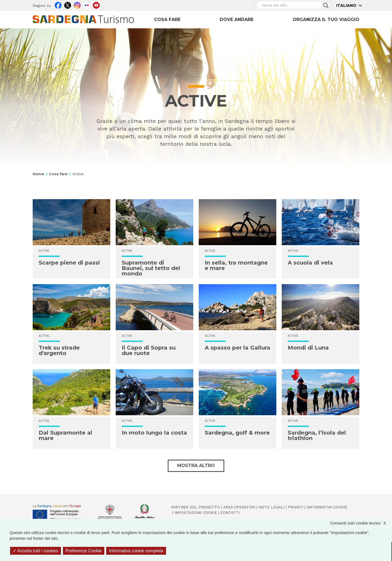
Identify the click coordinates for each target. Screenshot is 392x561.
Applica (326, 5)
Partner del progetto (195, 507)
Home (38, 174)
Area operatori (239, 507)
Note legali (272, 507)
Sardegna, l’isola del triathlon (317, 435)
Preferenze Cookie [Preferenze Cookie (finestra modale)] (84, 551)
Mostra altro (196, 466)
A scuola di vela (310, 263)
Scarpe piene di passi (69, 263)
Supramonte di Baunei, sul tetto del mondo (151, 268)
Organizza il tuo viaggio (326, 19)
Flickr (87, 5)
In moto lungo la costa (154, 433)
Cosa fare (167, 19)
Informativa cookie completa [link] (136, 551)
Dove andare (237, 19)
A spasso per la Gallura (238, 348)
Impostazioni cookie (196, 513)
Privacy (296, 507)
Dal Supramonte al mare (65, 435)
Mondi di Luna (308, 348)
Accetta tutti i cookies (36, 551)
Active (44, 251)
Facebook (58, 5)
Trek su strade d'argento (59, 350)
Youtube (96, 5)
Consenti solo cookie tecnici (361, 523)
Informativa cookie (327, 507)
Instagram (77, 5)
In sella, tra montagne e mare (236, 265)
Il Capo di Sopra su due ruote (149, 350)
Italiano (346, 5)
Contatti (230, 513)
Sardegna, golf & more (237, 433)
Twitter (68, 5)
